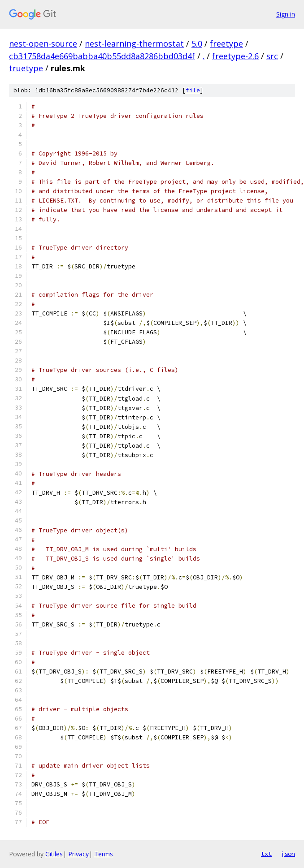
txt (266, 854)
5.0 (197, 43)
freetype (226, 43)
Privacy (78, 854)
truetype (26, 68)
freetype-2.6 (235, 56)
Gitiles (54, 854)
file (193, 90)
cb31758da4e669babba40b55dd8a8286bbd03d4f (102, 56)
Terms (104, 854)
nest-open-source (43, 43)
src (272, 56)
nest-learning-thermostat (134, 43)
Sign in (286, 14)
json (288, 854)
